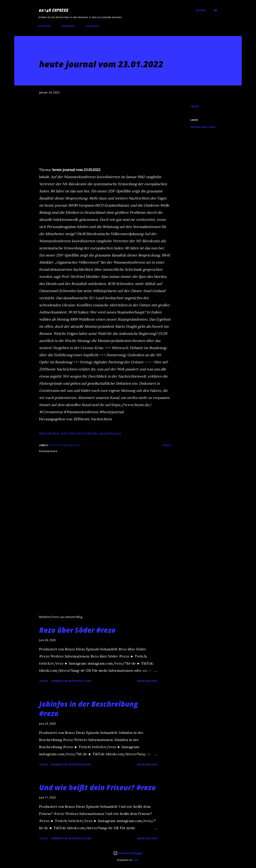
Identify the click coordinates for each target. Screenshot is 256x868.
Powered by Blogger (128, 853)
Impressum (93, 26)
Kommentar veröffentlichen (71, 681)
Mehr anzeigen (147, 681)
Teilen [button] (194, 106)
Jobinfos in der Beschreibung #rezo (89, 709)
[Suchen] (201, 10)
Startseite (45, 26)
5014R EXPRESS (53, 10)
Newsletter (68, 26)
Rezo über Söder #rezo (77, 630)
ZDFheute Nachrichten (203, 127)
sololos (136, 860)
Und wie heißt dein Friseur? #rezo (97, 787)
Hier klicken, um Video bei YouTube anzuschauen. (81, 433)
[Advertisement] (99, 571)
